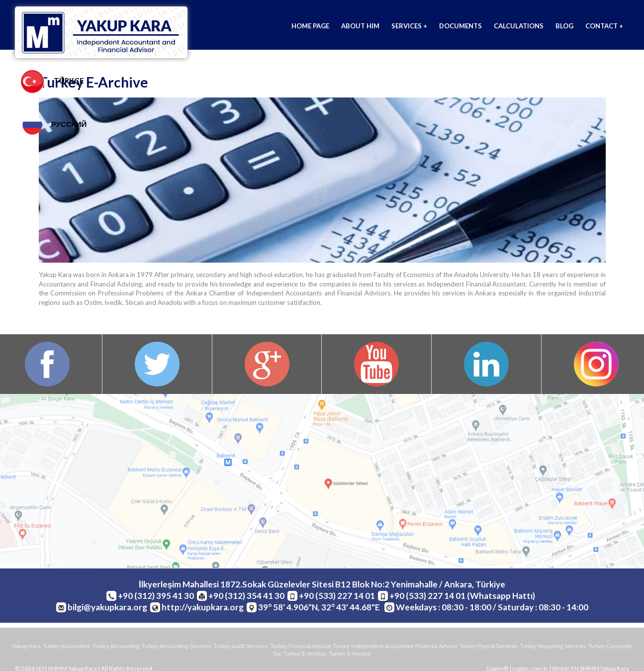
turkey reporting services (553, 647)
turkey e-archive (305, 655)
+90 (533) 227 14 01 (337, 596)
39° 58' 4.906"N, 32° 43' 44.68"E (320, 608)
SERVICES (409, 26)
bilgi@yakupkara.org (107, 608)
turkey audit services (241, 647)
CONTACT (604, 26)
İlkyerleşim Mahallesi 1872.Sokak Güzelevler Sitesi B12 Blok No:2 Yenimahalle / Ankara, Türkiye (322, 585)
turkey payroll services (489, 647)
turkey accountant (66, 647)
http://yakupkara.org (203, 608)
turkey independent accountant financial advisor (395, 647)
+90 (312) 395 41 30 (156, 596)
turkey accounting (116, 647)
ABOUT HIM (360, 26)
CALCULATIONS (519, 26)
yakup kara (26, 647)
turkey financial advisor (301, 647)
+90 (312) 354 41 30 (246, 596)
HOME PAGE (310, 26)
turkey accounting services (177, 647)
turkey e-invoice (350, 655)
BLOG (564, 26)
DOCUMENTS (460, 26)
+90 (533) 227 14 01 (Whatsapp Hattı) (462, 596)
